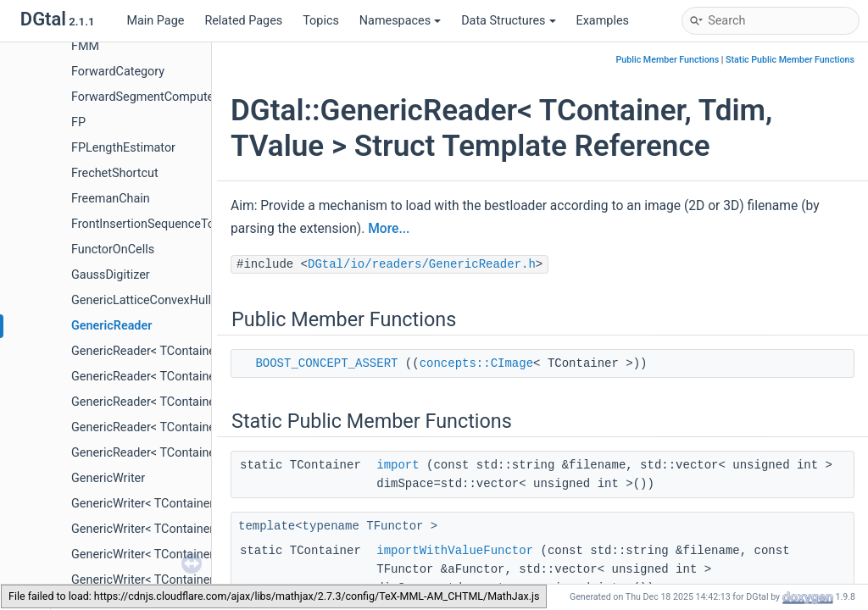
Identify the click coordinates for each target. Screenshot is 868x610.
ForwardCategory (118, 72)
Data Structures (508, 21)
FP (78, 122)
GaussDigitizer (111, 275)
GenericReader (111, 326)
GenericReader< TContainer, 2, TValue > (177, 377)
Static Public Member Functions (790, 60)
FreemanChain (111, 199)
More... (389, 229)
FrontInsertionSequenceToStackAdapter (180, 224)
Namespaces (400, 21)
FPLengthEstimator (123, 148)
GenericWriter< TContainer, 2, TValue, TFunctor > (201, 529)
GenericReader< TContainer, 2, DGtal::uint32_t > (198, 351)
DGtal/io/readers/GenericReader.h (422, 264)
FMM (85, 46)
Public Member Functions (668, 60)
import (398, 465)
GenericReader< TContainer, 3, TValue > (177, 453)
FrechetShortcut (115, 173)
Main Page (155, 21)
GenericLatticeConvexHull (141, 300)
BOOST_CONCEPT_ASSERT (326, 363)
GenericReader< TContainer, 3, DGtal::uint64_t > (198, 427)
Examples (603, 21)
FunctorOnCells (113, 250)
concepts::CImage (476, 363)
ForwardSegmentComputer (145, 97)
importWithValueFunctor (455, 551)
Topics (321, 21)
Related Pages (243, 21)
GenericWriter (108, 478)
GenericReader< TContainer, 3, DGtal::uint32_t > (198, 402)
